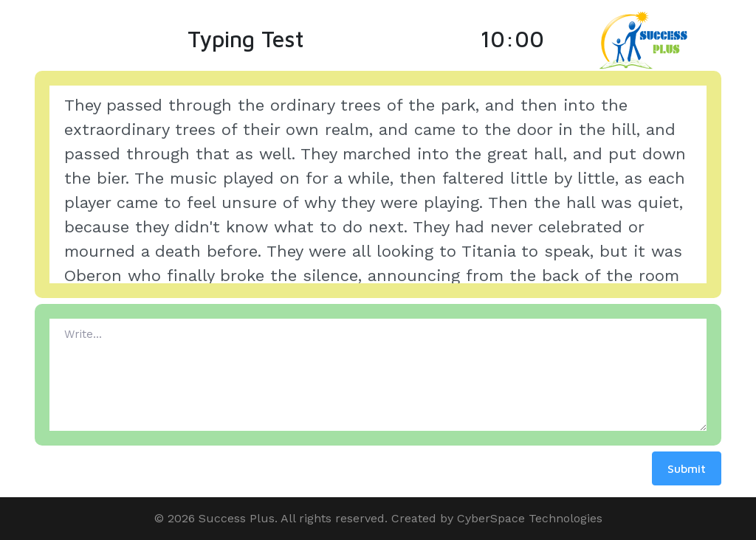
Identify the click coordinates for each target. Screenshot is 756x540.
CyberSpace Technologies (530, 518)
